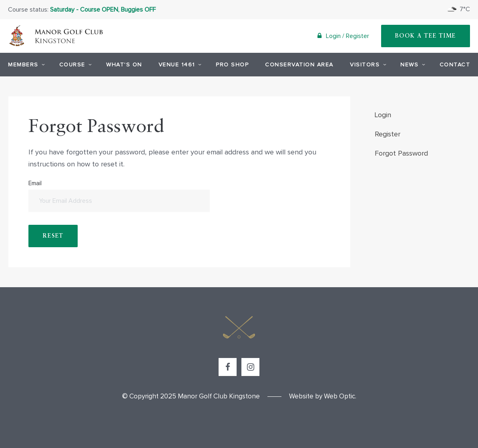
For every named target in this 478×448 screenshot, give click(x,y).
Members (25, 64)
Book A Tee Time (426, 36)
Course (74, 64)
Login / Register (343, 36)
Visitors (367, 64)
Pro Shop (232, 65)
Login (383, 115)
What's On (124, 65)
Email (119, 196)
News (412, 64)
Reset (53, 236)
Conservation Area (299, 65)
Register (388, 134)
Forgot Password (401, 154)
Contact (455, 65)
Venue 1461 (179, 64)
